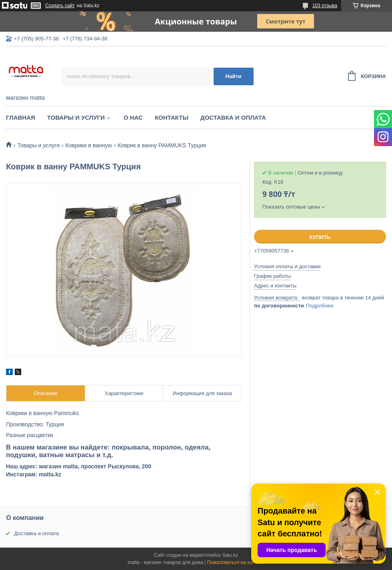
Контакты (172, 117)
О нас (133, 117)
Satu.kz (230, 555)
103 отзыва (325, 6)
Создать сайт (60, 6)
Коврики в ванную (89, 145)
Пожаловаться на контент (236, 562)
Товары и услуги (76, 117)
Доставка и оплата (233, 117)
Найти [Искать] (234, 76)
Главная (21, 117)
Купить (320, 237)
